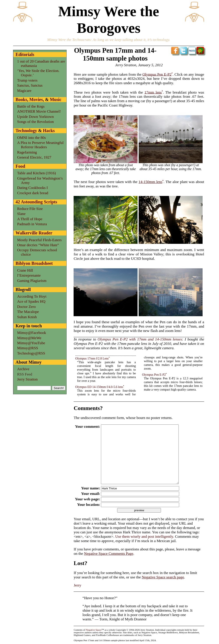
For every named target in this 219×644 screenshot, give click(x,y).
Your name (89, 488)
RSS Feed (25, 374)
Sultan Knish (27, 317)
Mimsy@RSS (28, 348)
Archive (23, 369)
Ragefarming (27, 152)
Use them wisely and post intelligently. (145, 537)
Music (56, 99)
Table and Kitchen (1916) (36, 173)
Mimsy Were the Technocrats (69, 40)
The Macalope (28, 312)
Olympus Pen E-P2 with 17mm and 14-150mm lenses (140, 339)
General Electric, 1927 (34, 157)
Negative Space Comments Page (109, 554)
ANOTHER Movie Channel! (39, 111)
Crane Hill (25, 270)
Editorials (25, 54)
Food (20, 166)
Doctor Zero (26, 307)
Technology (26, 131)
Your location (87, 505)
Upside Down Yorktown (35, 117)
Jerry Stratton (27, 379)
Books (21, 99)
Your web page (86, 499)
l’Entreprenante (29, 275)
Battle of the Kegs (31, 106)
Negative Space (94, 630)
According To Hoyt (32, 296)
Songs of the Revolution (35, 122)
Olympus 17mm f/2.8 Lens (92, 358)
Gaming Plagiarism (32, 281)
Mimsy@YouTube (31, 343)
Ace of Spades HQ (31, 301)
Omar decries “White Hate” (38, 245)
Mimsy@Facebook (32, 333)
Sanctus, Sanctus (30, 85)
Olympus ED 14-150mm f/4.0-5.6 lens (99, 387)
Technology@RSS (31, 353)
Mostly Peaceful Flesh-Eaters (39, 240)
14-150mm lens (151, 182)
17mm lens (153, 92)
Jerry (77, 585)
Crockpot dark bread (33, 193)
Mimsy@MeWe (29, 338)
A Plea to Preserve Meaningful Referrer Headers (40, 145)
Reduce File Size (30, 209)
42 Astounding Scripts (36, 202)
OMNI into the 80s (31, 138)
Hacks (49, 131)
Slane (21, 214)
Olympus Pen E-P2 (157, 74)
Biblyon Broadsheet (34, 263)
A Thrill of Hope (30, 219)
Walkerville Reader (34, 233)
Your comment (86, 427)
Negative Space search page (163, 577)
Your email (89, 494)
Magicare (24, 91)
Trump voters (27, 80)
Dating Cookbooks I (32, 188)
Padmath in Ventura (32, 224)
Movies (36, 99)
